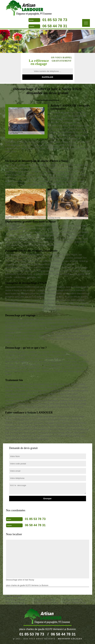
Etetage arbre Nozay (73, 600)
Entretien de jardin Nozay (46, 603)
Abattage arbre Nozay (45, 600)
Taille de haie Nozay (15, 603)
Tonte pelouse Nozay (15, 600)
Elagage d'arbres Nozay (75, 603)
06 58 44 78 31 (55, 26)
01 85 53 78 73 (55, 20)
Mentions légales (70, 639)
